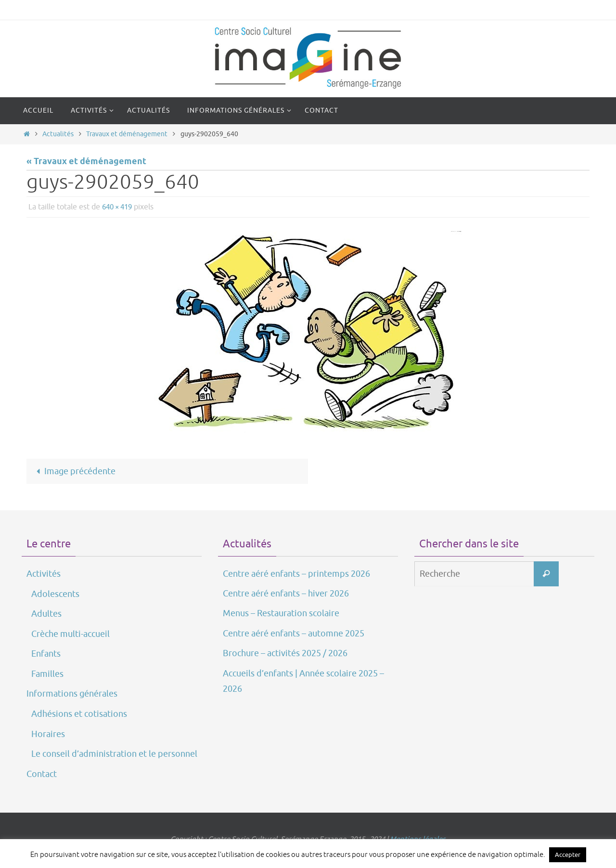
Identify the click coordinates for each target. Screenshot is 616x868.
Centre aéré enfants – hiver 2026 (286, 594)
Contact (42, 774)
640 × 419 (119, 207)
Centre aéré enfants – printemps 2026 (296, 574)
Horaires (48, 734)
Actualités (58, 134)
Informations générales (72, 694)
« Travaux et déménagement (86, 162)
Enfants (46, 654)
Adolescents (55, 594)
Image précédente (74, 471)
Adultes (46, 614)
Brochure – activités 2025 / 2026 (285, 653)
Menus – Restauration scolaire (281, 614)
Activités (44, 574)
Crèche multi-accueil (71, 634)
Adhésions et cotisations (79, 714)
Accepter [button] (568, 855)
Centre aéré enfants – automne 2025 (294, 634)
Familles (47, 674)
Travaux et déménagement (127, 134)
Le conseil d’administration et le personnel (114, 754)
